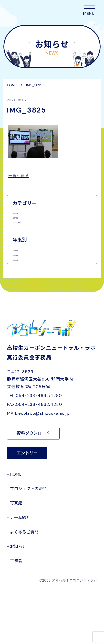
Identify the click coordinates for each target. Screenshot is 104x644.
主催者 (16, 616)
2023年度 (21, 307)
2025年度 (21, 215)
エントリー (27, 508)
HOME (16, 529)
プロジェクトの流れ (28, 543)
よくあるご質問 (24, 587)
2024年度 (21, 293)
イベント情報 (24, 241)
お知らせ (18, 601)
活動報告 (21, 228)
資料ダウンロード (33, 488)
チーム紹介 (20, 572)
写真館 (16, 558)
